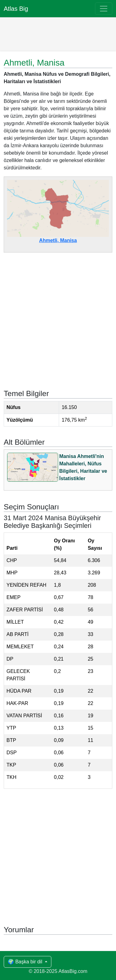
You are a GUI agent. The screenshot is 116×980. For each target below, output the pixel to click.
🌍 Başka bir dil (26, 962)
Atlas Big (16, 9)
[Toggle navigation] (104, 9)
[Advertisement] (58, 33)
